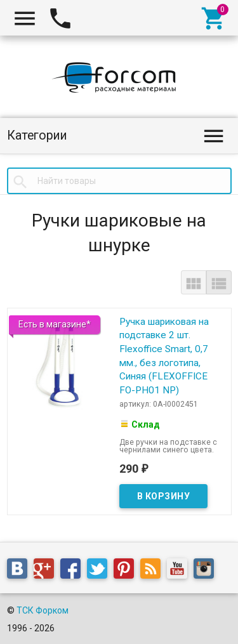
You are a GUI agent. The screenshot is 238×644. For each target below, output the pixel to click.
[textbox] (119, 181)
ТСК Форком (43, 610)
